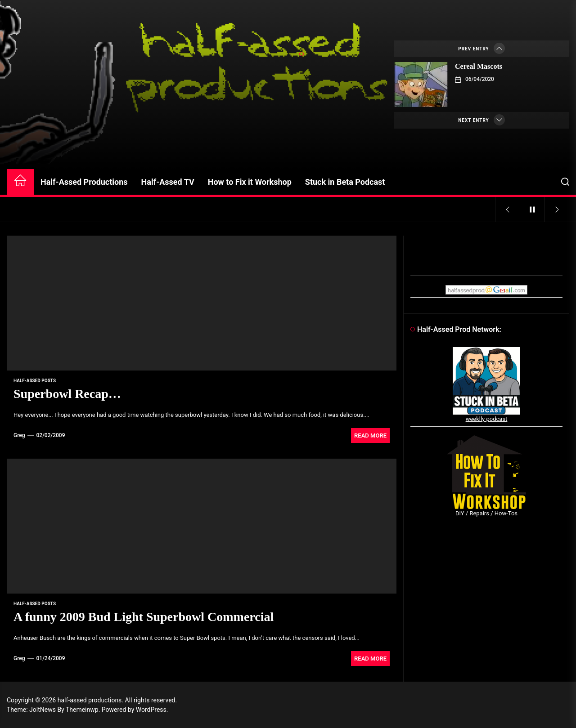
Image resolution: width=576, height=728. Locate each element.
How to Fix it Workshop (250, 182)
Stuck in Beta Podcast (345, 182)
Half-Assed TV (168, 182)
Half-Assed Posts (35, 381)
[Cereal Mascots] (421, 85)
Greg (19, 435)
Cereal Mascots (479, 66)
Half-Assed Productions (84, 182)
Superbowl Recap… (67, 394)
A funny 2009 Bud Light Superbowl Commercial (144, 617)
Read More (370, 435)
